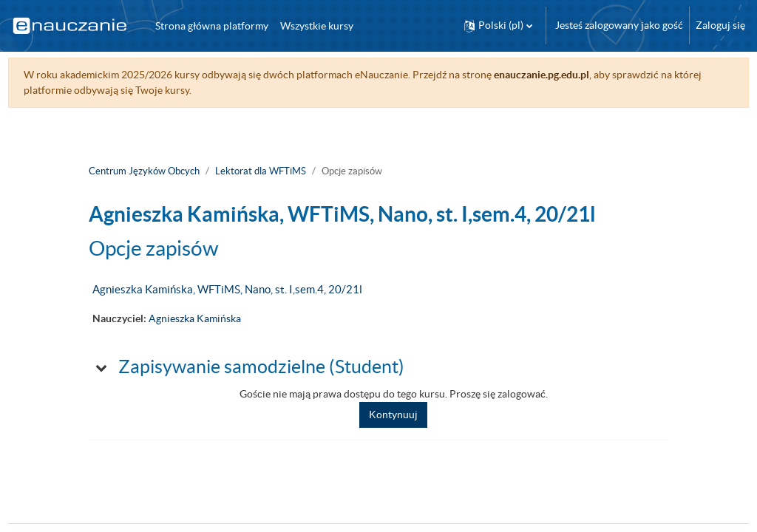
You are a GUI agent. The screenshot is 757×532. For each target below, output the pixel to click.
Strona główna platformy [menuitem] (212, 26)
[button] (498, 25)
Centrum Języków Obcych (144, 171)
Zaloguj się (720, 25)
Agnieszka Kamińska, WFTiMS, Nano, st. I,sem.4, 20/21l (227, 289)
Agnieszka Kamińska (195, 318)
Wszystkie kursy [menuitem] (317, 26)
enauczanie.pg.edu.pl (569, 75)
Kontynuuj (393, 415)
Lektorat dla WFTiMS (261, 171)
